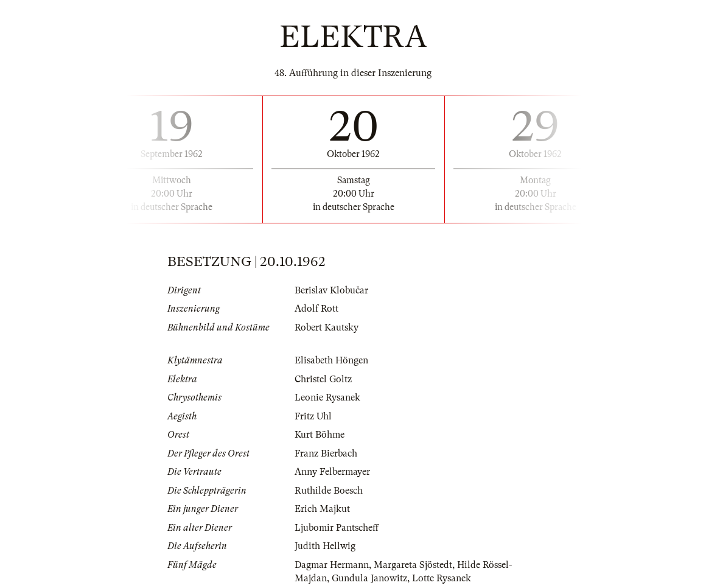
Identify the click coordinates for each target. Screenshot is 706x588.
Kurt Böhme (320, 435)
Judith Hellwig (325, 546)
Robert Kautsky (327, 327)
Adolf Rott (316, 309)
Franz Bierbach (326, 453)
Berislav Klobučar (331, 290)
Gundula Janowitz (369, 578)
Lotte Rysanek (442, 578)
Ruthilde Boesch (329, 491)
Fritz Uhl (313, 416)
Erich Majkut (322, 509)
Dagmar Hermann (332, 565)
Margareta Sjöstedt (413, 565)
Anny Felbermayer (332, 472)
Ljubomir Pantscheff (337, 528)
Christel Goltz (323, 379)
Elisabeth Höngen (331, 360)
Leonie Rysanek (327, 397)
